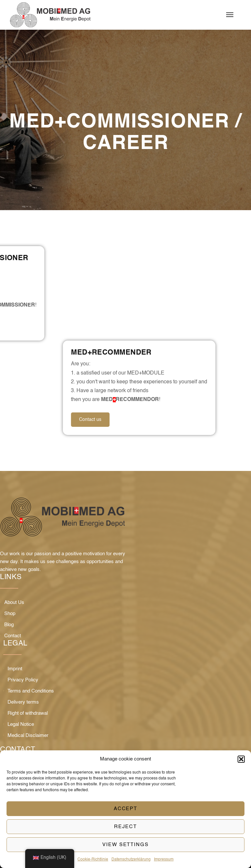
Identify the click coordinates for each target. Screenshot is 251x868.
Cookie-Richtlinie (93, 860)
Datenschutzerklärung (131, 860)
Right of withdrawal (28, 713)
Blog (9, 625)
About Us (14, 602)
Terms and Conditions (31, 691)
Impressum (164, 860)
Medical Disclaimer (28, 735)
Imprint (15, 669)
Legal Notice (21, 724)
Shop (10, 614)
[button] (241, 759)
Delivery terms (23, 702)
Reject (126, 827)
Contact (13, 636)
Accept (126, 809)
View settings (125, 845)
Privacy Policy (23, 680)
